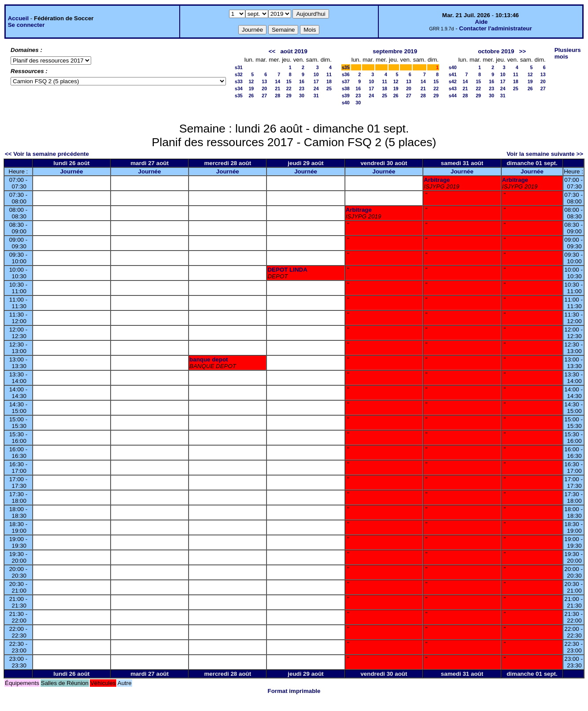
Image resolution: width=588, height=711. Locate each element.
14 (277, 81)
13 (264, 81)
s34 (239, 88)
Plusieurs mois (568, 53)
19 (251, 88)
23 (302, 88)
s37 (346, 81)
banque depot (209, 359)
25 (329, 88)
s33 (239, 81)
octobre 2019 (496, 51)
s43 (453, 88)
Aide (481, 22)
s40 (346, 103)
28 (277, 96)
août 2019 (294, 51)
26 (251, 96)
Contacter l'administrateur (495, 28)
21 (277, 88)
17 (316, 81)
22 (289, 88)
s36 (346, 74)
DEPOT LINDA (287, 270)
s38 (346, 88)
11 (329, 74)
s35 (239, 96)
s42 (453, 81)
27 (264, 96)
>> (523, 51)
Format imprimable (294, 691)
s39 (346, 96)
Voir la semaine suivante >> (545, 154)
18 (329, 81)
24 (316, 88)
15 (289, 81)
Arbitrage (437, 180)
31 (316, 96)
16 (302, 81)
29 (289, 96)
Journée (71, 171)
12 (251, 81)
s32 (239, 74)
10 (316, 74)
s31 (239, 67)
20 (264, 88)
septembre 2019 (395, 51)
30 (302, 96)
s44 (453, 96)
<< (272, 51)
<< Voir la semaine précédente (47, 154)
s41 (453, 74)
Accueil (18, 18)
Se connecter (26, 25)
